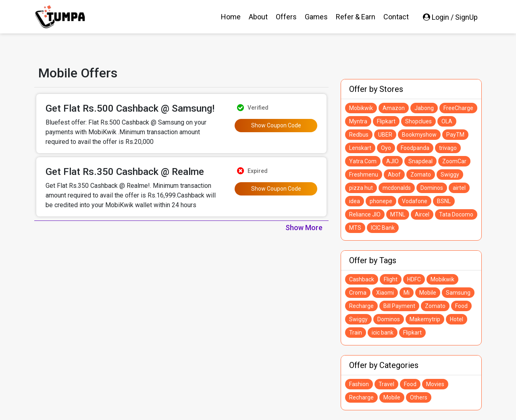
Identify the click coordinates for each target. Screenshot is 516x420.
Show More (304, 228)
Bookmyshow (419, 135)
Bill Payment (399, 306)
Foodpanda (415, 148)
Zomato (421, 175)
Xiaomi (385, 293)
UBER (385, 135)
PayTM (455, 135)
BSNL (444, 201)
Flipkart (386, 121)
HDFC (414, 279)
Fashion (359, 384)
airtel (459, 188)
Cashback (362, 279)
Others (419, 397)
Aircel (422, 214)
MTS (355, 228)
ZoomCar (454, 161)
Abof (394, 175)
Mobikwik (361, 108)
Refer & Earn (356, 17)
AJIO (392, 161)
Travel (386, 384)
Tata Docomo (456, 214)
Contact (396, 17)
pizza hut (361, 188)
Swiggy (450, 175)
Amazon (394, 108)
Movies (435, 384)
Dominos (432, 188)
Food (461, 306)
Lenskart (360, 148)
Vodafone (415, 201)
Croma (358, 293)
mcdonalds (397, 188)
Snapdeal (420, 161)
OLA (447, 121)
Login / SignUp (450, 17)
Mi (407, 293)
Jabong (424, 108)
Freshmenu (364, 175)
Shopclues (418, 121)
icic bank (383, 333)
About (258, 17)
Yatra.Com (363, 161)
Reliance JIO (365, 214)
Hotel (457, 319)
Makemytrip (425, 319)
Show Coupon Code (276, 125)
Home (231, 17)
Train (356, 333)
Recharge (361, 306)
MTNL (398, 214)
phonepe (381, 201)
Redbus (359, 135)
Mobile (428, 293)
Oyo (386, 148)
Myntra (358, 121)
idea (355, 201)
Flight (391, 279)
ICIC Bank (383, 228)
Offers (286, 17)
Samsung (458, 293)
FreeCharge (458, 108)
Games (316, 17)
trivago (448, 148)
